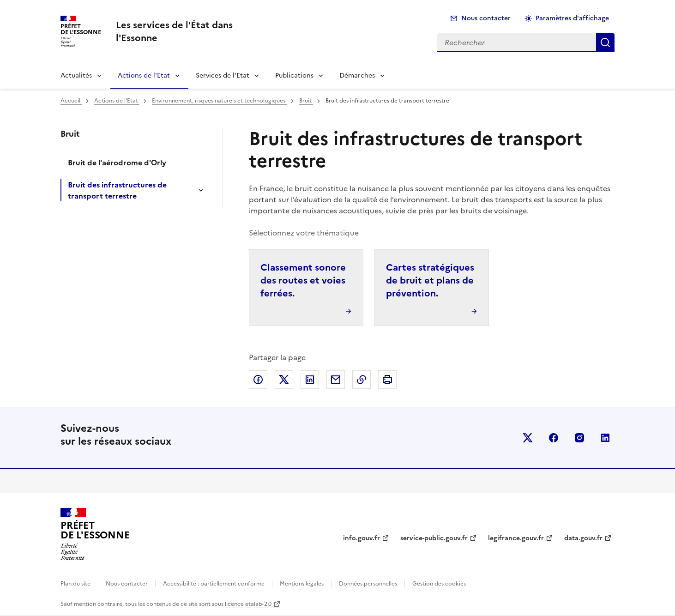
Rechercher (605, 42)
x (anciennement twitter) (528, 438)
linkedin (605, 438)
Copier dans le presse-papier (362, 380)
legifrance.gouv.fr (516, 538)
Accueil (71, 101)
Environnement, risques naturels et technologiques (219, 101)
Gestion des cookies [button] (439, 584)
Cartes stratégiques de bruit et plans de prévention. (430, 280)
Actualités (76, 75)
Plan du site (75, 584)
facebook (554, 438)
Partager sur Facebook (258, 380)
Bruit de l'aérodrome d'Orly (117, 163)
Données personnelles (368, 584)
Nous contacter (486, 18)
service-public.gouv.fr (434, 538)
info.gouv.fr (362, 538)
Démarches (357, 75)
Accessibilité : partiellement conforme (214, 584)
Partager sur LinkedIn (310, 380)
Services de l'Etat (223, 75)
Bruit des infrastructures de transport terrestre (117, 190)
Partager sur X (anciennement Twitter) (284, 380)
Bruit (306, 101)
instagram (579, 438)
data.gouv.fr (583, 538)
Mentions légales (302, 584)
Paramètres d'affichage (572, 18)
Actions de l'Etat (144, 75)
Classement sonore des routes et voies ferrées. (303, 280)
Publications (294, 75)
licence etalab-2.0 (248, 604)
